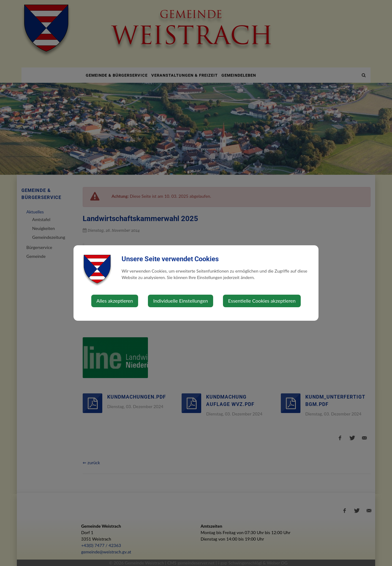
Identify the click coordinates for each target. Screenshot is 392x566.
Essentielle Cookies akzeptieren (262, 301)
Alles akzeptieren (115, 301)
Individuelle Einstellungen (181, 301)
